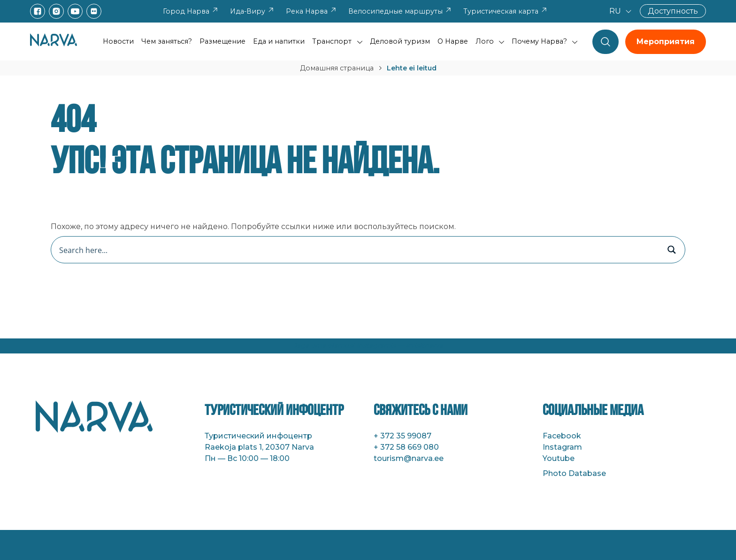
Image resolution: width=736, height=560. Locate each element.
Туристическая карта (506, 11)
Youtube (559, 458)
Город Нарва (191, 11)
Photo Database (574, 473)
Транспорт (332, 41)
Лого (485, 41)
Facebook (562, 436)
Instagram (562, 447)
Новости (118, 41)
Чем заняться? (167, 41)
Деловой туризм (400, 41)
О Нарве (453, 41)
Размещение (222, 41)
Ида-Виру (252, 11)
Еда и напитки (279, 41)
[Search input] (358, 250)
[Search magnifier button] (672, 250)
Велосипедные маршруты (400, 11)
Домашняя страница (337, 68)
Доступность (673, 11)
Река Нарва (311, 11)
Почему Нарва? (539, 41)
